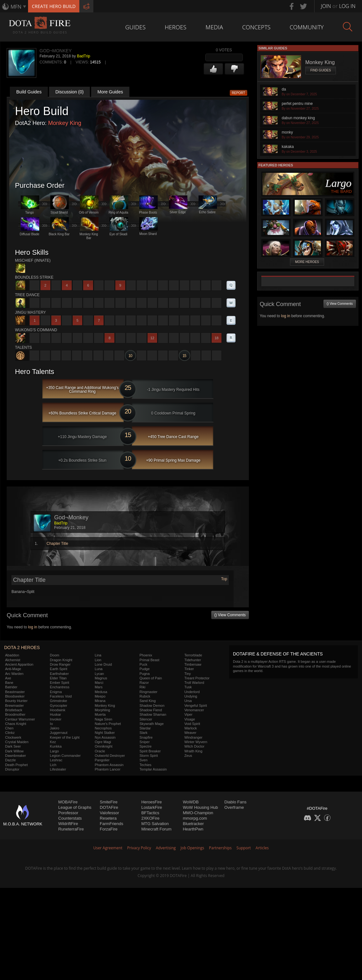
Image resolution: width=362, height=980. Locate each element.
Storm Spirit (149, 756)
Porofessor (68, 813)
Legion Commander (65, 756)
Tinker (189, 669)
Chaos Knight (16, 724)
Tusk (188, 687)
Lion (98, 660)
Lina (98, 655)
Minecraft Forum (156, 829)
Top (224, 579)
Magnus (101, 678)
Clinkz (10, 733)
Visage (189, 719)
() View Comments (230, 615)
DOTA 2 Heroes (22, 647)
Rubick (145, 696)
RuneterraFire (71, 829)
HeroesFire (151, 802)
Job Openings (192, 848)
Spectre (146, 746)
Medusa (101, 692)
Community (307, 27)
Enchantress (60, 687)
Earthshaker (59, 674)
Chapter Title (57, 544)
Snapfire (146, 737)
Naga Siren (103, 719)
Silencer (146, 719)
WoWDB (191, 802)
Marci (99, 683)
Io (51, 724)
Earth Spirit (59, 669)
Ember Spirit (60, 683)
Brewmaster (14, 706)
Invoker (56, 719)
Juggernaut (59, 733)
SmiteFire (109, 802)
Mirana (100, 701)
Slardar (145, 728)
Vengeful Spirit (195, 706)
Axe (8, 678)
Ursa (188, 701)
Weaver (190, 733)
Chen (9, 728)
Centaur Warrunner (20, 719)
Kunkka (56, 746)
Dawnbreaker (15, 756)
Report (239, 93)
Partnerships (220, 848)
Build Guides (29, 92)
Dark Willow (14, 751)
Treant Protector (197, 678)
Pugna (145, 674)
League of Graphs (75, 807)
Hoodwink (58, 710)
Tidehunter (192, 660)
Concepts (256, 27)
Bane (9, 683)
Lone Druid (103, 664)
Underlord (192, 692)
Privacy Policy (139, 848)
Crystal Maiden (17, 742)
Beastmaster (15, 692)
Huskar (56, 714)
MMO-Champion (198, 813)
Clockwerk (13, 737)
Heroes (176, 27)
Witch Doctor (194, 746)
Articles (262, 848)
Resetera (108, 818)
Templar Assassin (153, 769)
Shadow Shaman (153, 714)
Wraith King (193, 751)
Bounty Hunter (16, 701)
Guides (135, 27)
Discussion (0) (70, 92)
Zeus (188, 756)
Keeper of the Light (65, 737)
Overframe (234, 807)
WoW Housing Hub (200, 807)
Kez (53, 742)
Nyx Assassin (105, 737)
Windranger (193, 737)
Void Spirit (192, 724)
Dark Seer (13, 746)
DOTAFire (109, 807)
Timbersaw (193, 664)
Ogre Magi (103, 742)
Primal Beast (149, 660)
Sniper (145, 742)
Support (244, 848)
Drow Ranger (60, 664)
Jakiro (55, 728)
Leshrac (56, 760)
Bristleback (14, 710)
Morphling (102, 710)
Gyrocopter (59, 706)
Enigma (56, 692)
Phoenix (146, 655)
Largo (54, 751)
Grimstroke (59, 701)
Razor (144, 683)
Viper (188, 714)
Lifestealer (58, 769)
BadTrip (83, 56)
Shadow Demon (152, 706)
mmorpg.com (195, 818)
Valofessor (109, 813)
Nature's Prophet (108, 724)
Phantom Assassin (109, 765)
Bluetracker (193, 824)
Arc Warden (14, 674)
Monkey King (65, 123)
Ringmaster (148, 692)
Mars (98, 687)
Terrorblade (193, 655)
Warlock (190, 728)
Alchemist (13, 660)
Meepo (100, 696)
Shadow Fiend (151, 710)
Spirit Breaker (150, 751)
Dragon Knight (61, 660)
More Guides (110, 92)
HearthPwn (193, 829)
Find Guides (321, 70)
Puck (143, 664)
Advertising (166, 848)
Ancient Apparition (19, 664)
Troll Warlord (194, 683)
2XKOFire (150, 818)
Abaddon (12, 655)
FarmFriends (112, 824)
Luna (98, 669)
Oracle (100, 751)
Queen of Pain (151, 678)
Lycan (99, 674)
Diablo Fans (235, 802)
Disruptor (12, 769)
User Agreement (108, 848)
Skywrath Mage (152, 724)
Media (214, 27)
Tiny (187, 674)
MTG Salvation (155, 824)
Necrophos (103, 728)
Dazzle (11, 760)
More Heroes (307, 262)
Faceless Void (61, 696)
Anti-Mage (13, 669)
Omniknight (104, 746)
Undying (191, 696)
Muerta (100, 714)
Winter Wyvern (196, 742)
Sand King (148, 701)
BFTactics (150, 813)
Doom (55, 655)
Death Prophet (16, 765)
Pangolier (102, 760)
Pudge (145, 669)
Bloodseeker (15, 696)
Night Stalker (105, 733)
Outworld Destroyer (110, 756)
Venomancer (194, 710)
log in (33, 627)
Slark (144, 733)
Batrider (11, 687)
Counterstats (70, 818)
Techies (145, 765)
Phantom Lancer (108, 769)
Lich (53, 765)
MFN (16, 7)
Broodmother (15, 714)
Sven (144, 760)
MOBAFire (68, 802)
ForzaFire (109, 829)
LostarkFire (152, 807)
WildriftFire (68, 824)
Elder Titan (58, 678)
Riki (142, 687)
